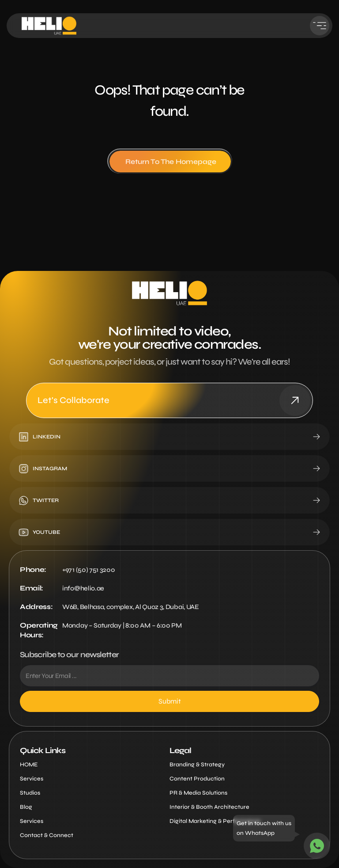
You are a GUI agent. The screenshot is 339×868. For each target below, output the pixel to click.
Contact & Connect (47, 835)
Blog (26, 807)
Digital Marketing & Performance (215, 821)
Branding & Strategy (197, 765)
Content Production (197, 779)
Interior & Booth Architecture (209, 807)
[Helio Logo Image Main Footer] (169, 293)
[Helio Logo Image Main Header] (49, 26)
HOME (29, 765)
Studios (30, 793)
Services (32, 779)
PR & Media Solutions (198, 793)
